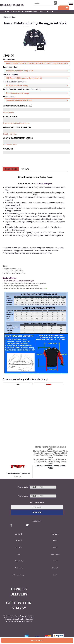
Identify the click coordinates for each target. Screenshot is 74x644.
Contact (49, 12)
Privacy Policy (19, 561)
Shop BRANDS (17, 12)
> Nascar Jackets (9, 17)
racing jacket (19, 187)
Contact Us (19, 547)
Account (55, 547)
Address (55, 561)
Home (7, 12)
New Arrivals (31, 12)
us (46, 288)
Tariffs (55, 575)
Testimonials (19, 568)
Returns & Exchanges (19, 575)
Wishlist (55, 540)
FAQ (19, 554)
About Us (19, 540)
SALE (41, 12)
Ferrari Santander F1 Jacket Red (18, 474)
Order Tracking (55, 554)
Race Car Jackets (12, 5)
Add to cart (37, 640)
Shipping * (55, 568)
